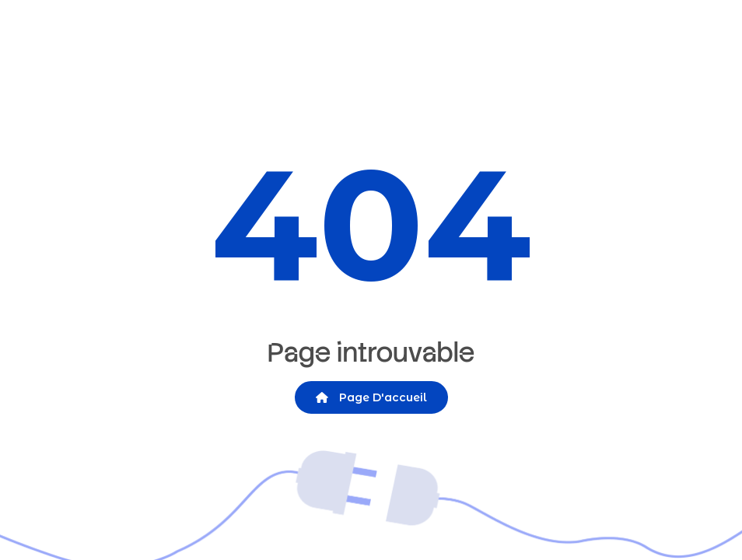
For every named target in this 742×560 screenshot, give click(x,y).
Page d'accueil (371, 397)
